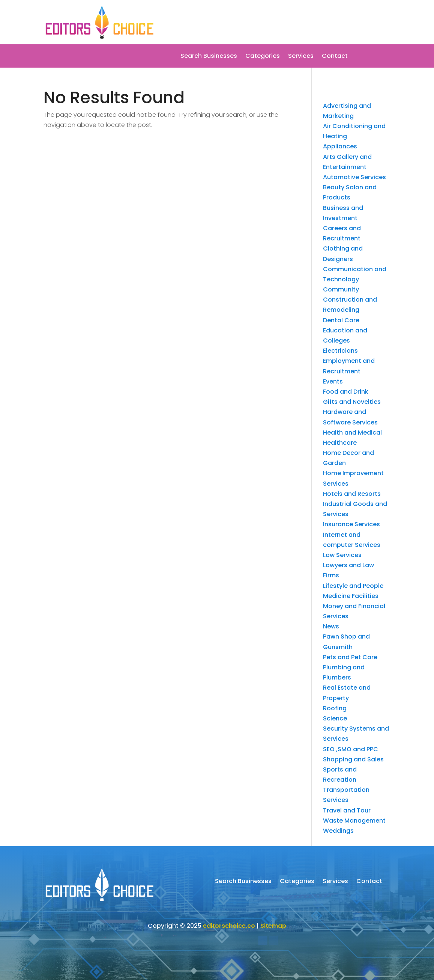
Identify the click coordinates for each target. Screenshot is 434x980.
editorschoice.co (229, 926)
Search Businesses (209, 57)
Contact (335, 57)
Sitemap (273, 926)
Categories (263, 57)
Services (301, 57)
